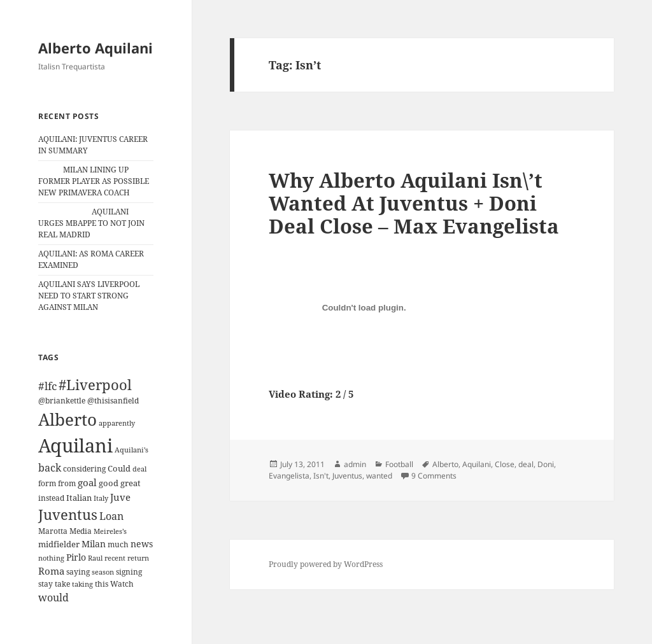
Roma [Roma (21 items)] (51, 571)
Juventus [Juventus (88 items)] (68, 514)
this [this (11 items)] (102, 584)
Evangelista (289, 476)
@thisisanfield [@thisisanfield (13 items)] (113, 401)
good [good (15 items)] (109, 483)
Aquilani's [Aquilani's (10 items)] (131, 450)
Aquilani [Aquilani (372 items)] (75, 445)
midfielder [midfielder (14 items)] (59, 544)
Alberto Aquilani (96, 48)
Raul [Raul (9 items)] (95, 558)
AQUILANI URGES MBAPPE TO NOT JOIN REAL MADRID (91, 223)
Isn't (321, 476)
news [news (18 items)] (142, 544)
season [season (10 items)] (103, 572)
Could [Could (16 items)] (119, 468)
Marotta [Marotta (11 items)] (53, 531)
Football (399, 464)
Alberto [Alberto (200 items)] (67, 419)
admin (355, 464)
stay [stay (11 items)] (46, 584)
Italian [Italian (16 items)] (79, 498)
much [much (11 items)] (118, 544)
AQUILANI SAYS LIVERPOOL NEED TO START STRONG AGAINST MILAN (89, 296)
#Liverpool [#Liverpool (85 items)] (95, 385)
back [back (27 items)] (50, 468)
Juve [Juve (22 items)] (120, 497)
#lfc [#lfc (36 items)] (47, 386)
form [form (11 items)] (47, 483)
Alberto (445, 464)
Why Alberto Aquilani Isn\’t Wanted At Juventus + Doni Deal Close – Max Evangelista (414, 203)
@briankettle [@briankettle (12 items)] (62, 401)
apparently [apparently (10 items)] (117, 423)
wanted (379, 476)
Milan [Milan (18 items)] (94, 544)
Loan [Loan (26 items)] (111, 516)
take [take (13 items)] (62, 584)
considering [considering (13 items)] (84, 469)
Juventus (347, 476)
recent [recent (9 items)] (115, 558)
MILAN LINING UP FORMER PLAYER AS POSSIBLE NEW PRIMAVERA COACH (94, 181)
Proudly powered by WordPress (326, 564)
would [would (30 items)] (53, 597)
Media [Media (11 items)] (81, 531)
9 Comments (434, 476)
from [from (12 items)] (67, 483)
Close (505, 464)
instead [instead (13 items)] (51, 498)
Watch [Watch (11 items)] (122, 584)
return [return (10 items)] (138, 558)
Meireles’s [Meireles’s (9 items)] (110, 531)
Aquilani (477, 464)
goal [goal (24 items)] (87, 483)
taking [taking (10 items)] (82, 584)
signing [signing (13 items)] (129, 572)
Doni (546, 464)
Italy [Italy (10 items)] (101, 498)
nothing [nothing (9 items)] (51, 558)
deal (526, 464)
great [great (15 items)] (131, 483)
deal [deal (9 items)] (139, 469)
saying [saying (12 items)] (78, 572)
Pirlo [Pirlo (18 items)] (76, 557)
